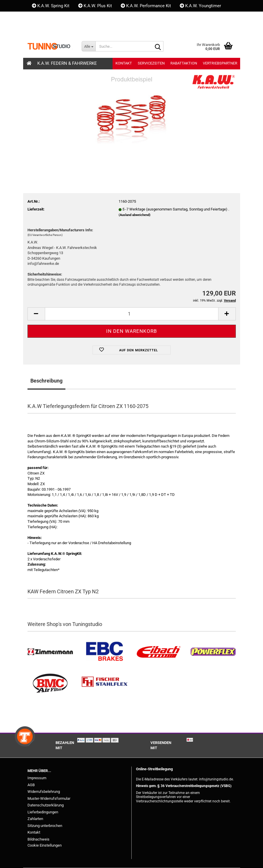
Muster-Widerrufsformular (49, 798)
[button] (37, 29)
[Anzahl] (132, 314)
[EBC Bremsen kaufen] (104, 652)
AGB (31, 785)
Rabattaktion (184, 63)
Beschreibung (46, 381)
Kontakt (42, 17)
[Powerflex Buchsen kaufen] (213, 652)
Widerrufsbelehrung (44, 792)
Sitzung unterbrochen (45, 826)
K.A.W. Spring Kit (51, 6)
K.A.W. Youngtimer (200, 6)
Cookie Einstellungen (45, 845)
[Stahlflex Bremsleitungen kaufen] (104, 683)
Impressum (37, 778)
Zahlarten (35, 819)
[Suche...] (89, 46)
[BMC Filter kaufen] (50, 683)
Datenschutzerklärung (46, 805)
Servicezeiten (151, 63)
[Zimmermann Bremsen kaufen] (50, 652)
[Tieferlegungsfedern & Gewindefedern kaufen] (159, 652)
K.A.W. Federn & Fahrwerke (67, 63)
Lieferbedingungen (43, 812)
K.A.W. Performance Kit (146, 6)
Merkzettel (104, 29)
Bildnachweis (38, 839)
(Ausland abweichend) (135, 215)
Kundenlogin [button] (66, 29)
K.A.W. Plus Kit (95, 6)
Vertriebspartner (220, 63)
